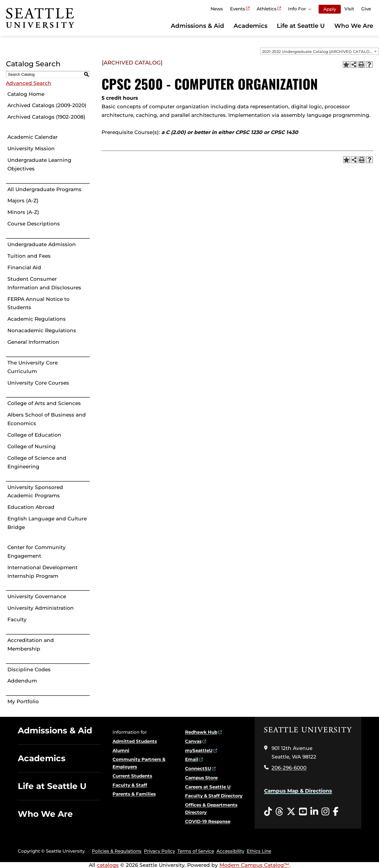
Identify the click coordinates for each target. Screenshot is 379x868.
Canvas (193, 741)
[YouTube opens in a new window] (303, 812)
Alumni (121, 750)
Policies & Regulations (117, 851)
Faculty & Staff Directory (214, 796)
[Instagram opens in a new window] (325, 812)
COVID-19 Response (208, 821)
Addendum (22, 681)
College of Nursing (32, 446)
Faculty (17, 619)
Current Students (132, 776)
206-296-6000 (289, 768)
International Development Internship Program (42, 572)
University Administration (41, 608)
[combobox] (319, 51)
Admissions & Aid (197, 26)
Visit (349, 9)
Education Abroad (31, 507)
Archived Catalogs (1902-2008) (46, 117)
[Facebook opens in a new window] (336, 812)
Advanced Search (29, 83)
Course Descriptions (34, 224)
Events (238, 9)
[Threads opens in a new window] (279, 812)
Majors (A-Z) (23, 201)
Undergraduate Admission (42, 244)
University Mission (31, 149)
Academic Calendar (33, 137)
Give (366, 9)
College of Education (34, 435)
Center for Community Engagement (37, 552)
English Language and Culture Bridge (47, 523)
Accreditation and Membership (31, 644)
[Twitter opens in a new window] (291, 812)
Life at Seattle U (301, 26)
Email (192, 759)
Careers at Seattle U (208, 787)
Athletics (267, 9)
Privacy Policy (159, 851)
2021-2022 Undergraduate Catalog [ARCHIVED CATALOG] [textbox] (318, 51)
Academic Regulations (37, 319)
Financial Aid (24, 267)
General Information (33, 342)
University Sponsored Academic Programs (35, 492)
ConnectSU (198, 768)
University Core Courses (38, 383)
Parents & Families (134, 794)
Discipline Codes (29, 669)
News (217, 9)
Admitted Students (135, 741)
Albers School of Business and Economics (47, 419)
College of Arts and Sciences (44, 403)
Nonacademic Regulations (42, 330)
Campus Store (201, 778)
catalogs (108, 865)
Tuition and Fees (29, 256)
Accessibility (230, 851)
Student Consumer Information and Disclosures (44, 283)
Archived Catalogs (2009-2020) (47, 105)
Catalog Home (26, 94)
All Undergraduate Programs (44, 189)
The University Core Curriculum (33, 367)
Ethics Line (259, 851)
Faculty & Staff (130, 785)
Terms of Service (196, 851)
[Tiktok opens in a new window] (268, 812)
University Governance (37, 596)
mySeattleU (199, 750)
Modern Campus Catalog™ (254, 865)
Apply (330, 9)
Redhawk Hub (201, 732)
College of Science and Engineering (37, 462)
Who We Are (354, 26)
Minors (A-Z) (23, 212)
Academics (250, 26)
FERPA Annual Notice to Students (38, 303)
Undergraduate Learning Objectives (39, 164)
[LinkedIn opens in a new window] (314, 812)
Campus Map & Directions (298, 791)
